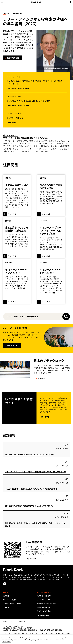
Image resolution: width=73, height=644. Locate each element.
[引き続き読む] (12, 346)
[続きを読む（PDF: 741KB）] (18, 106)
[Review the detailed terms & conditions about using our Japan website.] (53, 596)
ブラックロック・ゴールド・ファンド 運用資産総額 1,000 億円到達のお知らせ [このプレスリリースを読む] (35, 472)
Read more (44, 152)
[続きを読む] (12, 123)
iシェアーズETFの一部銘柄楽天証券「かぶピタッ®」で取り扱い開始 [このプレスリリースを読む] (31, 489)
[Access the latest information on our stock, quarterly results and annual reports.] (20, 603)
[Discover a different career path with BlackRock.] (20, 596)
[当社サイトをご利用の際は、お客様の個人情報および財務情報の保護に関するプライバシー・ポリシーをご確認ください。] (53, 600)
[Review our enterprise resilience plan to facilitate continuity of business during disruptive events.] (53, 603)
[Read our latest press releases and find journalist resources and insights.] (20, 600)
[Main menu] (2, 2)
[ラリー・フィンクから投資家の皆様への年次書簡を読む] (12, 58)
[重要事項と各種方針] (53, 607)
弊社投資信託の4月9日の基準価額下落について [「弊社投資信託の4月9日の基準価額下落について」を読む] (23, 506)
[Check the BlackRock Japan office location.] (20, 607)
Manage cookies (43, 615)
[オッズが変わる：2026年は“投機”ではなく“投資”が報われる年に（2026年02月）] (18, 89)
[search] (71, 2)
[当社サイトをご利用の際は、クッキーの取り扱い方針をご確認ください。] (53, 611)
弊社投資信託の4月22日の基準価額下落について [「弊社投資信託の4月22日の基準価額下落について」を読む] (24, 454)
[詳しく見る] (17, 195)
